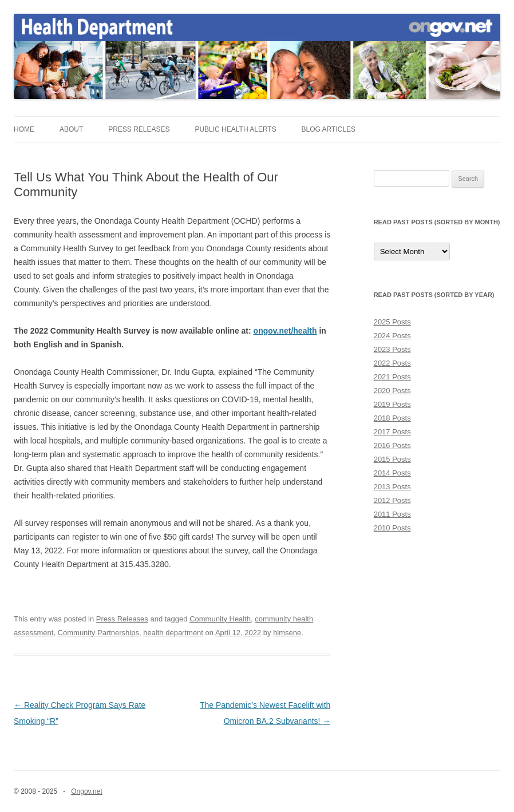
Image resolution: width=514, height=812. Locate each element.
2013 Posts (392, 487)
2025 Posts (392, 322)
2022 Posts (392, 363)
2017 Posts (392, 432)
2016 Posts (392, 445)
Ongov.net (86, 791)
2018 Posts (392, 418)
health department (173, 633)
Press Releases (139, 129)
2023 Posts (392, 349)
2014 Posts (392, 473)
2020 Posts (392, 391)
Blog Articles (329, 129)
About (71, 129)
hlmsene (287, 633)
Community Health (220, 619)
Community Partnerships (98, 633)
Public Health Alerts (235, 129)
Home (24, 129)
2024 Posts (392, 336)
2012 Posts (392, 500)
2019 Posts (392, 404)
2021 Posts (392, 377)
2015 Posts (392, 459)
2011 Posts (392, 514)
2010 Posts (392, 528)
